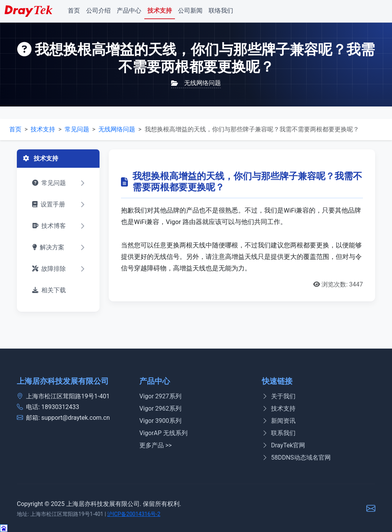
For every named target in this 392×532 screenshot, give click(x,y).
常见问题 (77, 129)
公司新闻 (190, 11)
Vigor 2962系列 (160, 408)
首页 (74, 11)
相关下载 (49, 290)
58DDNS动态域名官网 (296, 458)
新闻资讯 (279, 421)
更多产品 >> (156, 445)
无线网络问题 (196, 83)
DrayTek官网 (283, 445)
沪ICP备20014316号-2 (134, 514)
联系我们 (279, 433)
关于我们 (279, 396)
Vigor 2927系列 (160, 396)
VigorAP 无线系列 (163, 433)
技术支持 (160, 11)
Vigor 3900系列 (160, 421)
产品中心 (129, 11)
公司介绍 (98, 11)
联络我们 (221, 11)
